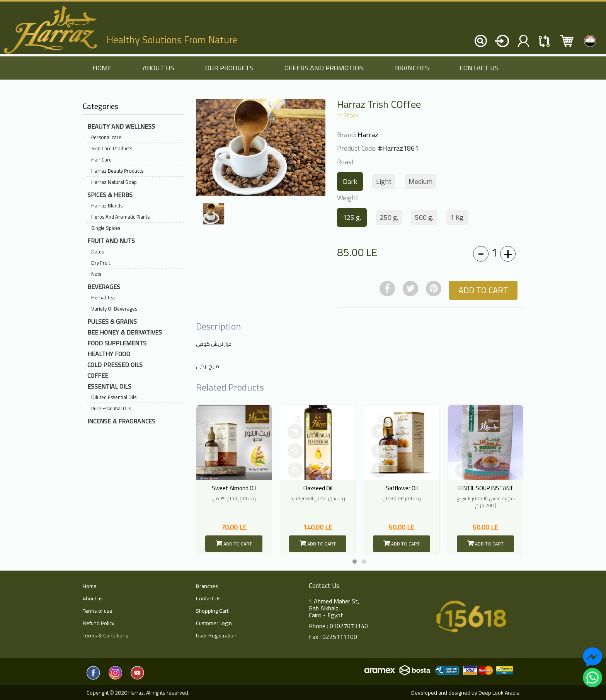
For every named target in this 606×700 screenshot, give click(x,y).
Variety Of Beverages (114, 309)
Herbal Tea (103, 297)
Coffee (98, 375)
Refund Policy (99, 623)
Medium (420, 181)
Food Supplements (117, 343)
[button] (355, 562)
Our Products (229, 68)
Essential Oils (109, 386)
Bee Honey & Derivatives (125, 332)
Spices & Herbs (110, 195)
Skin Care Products (112, 148)
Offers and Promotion (324, 68)
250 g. (389, 217)
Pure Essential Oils (111, 408)
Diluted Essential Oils (114, 397)
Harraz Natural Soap (114, 182)
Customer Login (214, 623)
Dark (350, 181)
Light (384, 181)
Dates (98, 251)
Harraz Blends (107, 206)
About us (158, 68)
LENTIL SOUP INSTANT (486, 488)
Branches (412, 68)
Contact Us (479, 68)
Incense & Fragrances (121, 421)
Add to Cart (483, 290)
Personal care (106, 137)
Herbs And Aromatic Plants (120, 217)
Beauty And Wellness (121, 126)
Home (90, 586)
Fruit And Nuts (111, 241)
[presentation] (203, 391)
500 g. (424, 217)
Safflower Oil (402, 488)
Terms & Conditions (106, 635)
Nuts (96, 274)
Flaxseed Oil (318, 488)
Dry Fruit (101, 263)
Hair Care (101, 160)
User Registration (216, 635)
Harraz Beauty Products (117, 171)
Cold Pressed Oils (115, 365)
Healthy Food (109, 354)
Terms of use (98, 611)
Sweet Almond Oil (234, 488)
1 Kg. (457, 217)
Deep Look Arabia (499, 693)
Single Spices (106, 228)
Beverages (104, 287)
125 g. (352, 217)
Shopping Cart (212, 611)
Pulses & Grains (112, 321)
